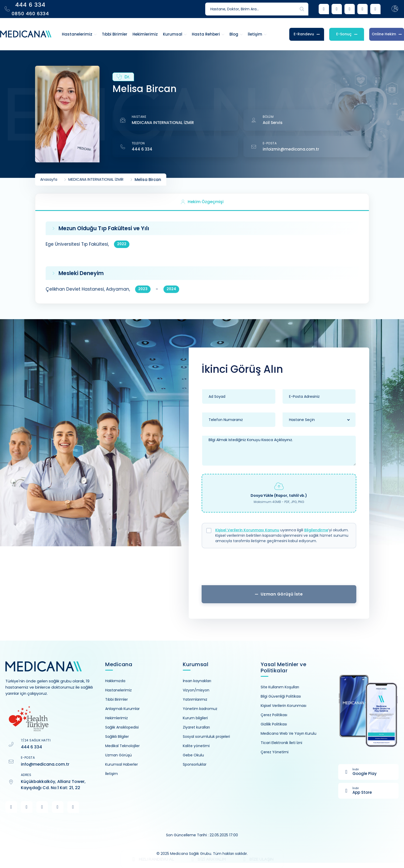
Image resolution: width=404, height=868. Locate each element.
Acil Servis (273, 123)
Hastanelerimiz (118, 690)
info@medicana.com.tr (45, 764)
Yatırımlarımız (195, 699)
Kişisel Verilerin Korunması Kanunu (247, 530)
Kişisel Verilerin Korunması (283, 706)
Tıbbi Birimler (117, 699)
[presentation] (279, 569)
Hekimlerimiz (117, 718)
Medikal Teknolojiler (122, 746)
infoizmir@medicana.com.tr (291, 149)
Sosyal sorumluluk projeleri (206, 737)
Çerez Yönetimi (275, 752)
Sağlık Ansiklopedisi (122, 727)
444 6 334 (142, 149)
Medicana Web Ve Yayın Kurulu (288, 733)
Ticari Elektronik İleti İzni (281, 743)
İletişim (112, 774)
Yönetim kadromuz (200, 709)
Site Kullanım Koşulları (280, 687)
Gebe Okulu (193, 755)
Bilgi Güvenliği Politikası (281, 696)
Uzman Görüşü (118, 755)
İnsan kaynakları (197, 681)
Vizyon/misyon (196, 690)
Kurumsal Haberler (122, 764)
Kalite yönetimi (196, 746)
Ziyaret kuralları (196, 727)
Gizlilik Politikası (274, 724)
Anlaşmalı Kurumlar (122, 709)
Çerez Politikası (274, 715)
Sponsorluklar (195, 764)
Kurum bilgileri (195, 718)
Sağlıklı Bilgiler (117, 737)
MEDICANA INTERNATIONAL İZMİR (163, 123)
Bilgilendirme (316, 530)
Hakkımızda (115, 681)
